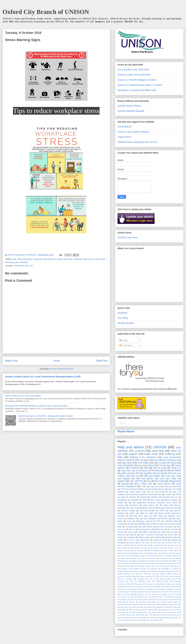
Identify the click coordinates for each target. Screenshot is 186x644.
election (161, 489)
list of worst (173, 529)
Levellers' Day (135, 558)
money (59, 259)
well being (10, 262)
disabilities (122, 500)
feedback (135, 500)
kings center (143, 600)
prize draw (173, 535)
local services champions (168, 600)
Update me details (155, 584)
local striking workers (126, 602)
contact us (176, 468)
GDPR (162, 511)
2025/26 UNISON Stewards (131, 111)
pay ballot (162, 532)
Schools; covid (123, 576)
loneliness (143, 602)
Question (154, 569)
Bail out (146, 548)
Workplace (157, 587)
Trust (132, 581)
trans (147, 540)
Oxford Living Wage (147, 563)
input (132, 600)
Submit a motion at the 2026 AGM (134, 75)
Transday (121, 581)
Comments (126, 345)
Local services (150, 558)
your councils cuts (124, 620)
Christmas (134, 468)
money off (136, 605)
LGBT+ (132, 513)
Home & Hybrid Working (168, 556)
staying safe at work (133, 615)
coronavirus (173, 524)
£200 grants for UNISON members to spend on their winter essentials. (36, 406)
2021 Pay (174, 545)
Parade (120, 566)
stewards (169, 537)
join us (132, 529)
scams (154, 612)
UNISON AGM (171, 521)
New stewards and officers (156, 519)
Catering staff (142, 551)
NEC (132, 516)
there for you (89, 259)
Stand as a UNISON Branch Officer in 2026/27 (140, 85)
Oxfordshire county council (168, 563)
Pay (141, 460)
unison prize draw (138, 492)
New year (168, 486)
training (121, 505)
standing (158, 537)
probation (159, 607)
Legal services (125, 137)
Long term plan (166, 558)
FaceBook (122, 313)
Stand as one (145, 576)
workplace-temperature (169, 618)
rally (137, 610)
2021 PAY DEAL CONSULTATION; (153, 545)
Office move (176, 561)
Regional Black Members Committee (132, 571)
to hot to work (134, 540)
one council (173, 489)
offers (159, 605)
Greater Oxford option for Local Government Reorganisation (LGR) (43, 376)
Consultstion (155, 551)
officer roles (148, 532)
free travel (160, 481)
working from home (126, 543)
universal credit (160, 540)
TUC (155, 576)
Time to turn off (155, 579)
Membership (50, 259)
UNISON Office (145, 581)
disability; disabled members (170, 589)
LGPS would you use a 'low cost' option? (23, 396)
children (154, 497)
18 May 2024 (144, 543)
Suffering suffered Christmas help (165, 460)
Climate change (128, 511)
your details (162, 473)
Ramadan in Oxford (170, 569)
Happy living (139, 556)
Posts (123, 341)
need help (68, 259)
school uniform (167, 612)
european (130, 527)
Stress (151, 465)
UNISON (160, 447)
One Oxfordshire (126, 465)
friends (149, 527)
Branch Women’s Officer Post (166, 548)
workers (153, 618)
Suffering (78, 259)
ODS (166, 561)
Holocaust (151, 556)
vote (153, 492)
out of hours (176, 605)
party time (124, 607)
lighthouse (159, 529)
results (120, 537)
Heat (172, 511)
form (119, 597)
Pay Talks (131, 566)
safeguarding (175, 481)
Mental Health (174, 471)
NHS (146, 468)
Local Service (164, 484)
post (142, 607)
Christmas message (172, 508)
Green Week (125, 556)
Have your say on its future (134, 471)
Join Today (123, 318)
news (151, 605)
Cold (141, 511)
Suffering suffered (144, 521)
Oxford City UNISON (128, 563)
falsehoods (144, 592)
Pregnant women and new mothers (152, 566)
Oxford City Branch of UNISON (46, 12)
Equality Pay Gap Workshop (158, 553)
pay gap (174, 532)
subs (155, 615)
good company (171, 500)
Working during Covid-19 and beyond (135, 587)
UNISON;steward (137, 584)
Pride (179, 486)
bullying (144, 497)
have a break (164, 597)
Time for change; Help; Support (131, 579)
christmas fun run (170, 497)
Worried (168, 587)
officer (166, 605)
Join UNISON (136, 481)
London (168, 494)
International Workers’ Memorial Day (145, 494)
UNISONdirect (124, 127)
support (133, 454)
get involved (151, 597)
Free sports (177, 553)
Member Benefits (126, 323)
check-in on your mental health (130, 589)
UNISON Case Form (128, 238)
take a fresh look (143, 484)
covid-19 (140, 451)
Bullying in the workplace (143, 457)
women (175, 540)
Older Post (102, 361)
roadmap (131, 537)
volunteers (133, 505)
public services (128, 473)
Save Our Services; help (145, 574)
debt (119, 527)
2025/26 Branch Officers (129, 106)
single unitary (144, 537)
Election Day (139, 553)
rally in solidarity (148, 610)
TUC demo (164, 576)
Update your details (173, 584)
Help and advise (24, 259)
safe (130, 503)
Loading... (122, 423)
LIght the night (146, 513)
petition (133, 535)
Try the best (165, 465)
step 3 (147, 615)
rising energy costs (140, 612)
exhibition (133, 592)
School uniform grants (169, 574)
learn (153, 600)
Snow (129, 521)
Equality (151, 511)
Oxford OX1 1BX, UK (23, 266)
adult (176, 587)
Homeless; (122, 558)
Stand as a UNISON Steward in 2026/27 (137, 80)
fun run (127, 597)
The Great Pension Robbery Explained (137, 489)
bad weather (130, 497)
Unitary (121, 524)
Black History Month (151, 508)
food (176, 594)
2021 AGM (165, 543)
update (144, 618)
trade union (100, 259)
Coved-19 (164, 492)
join (141, 465)
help (14, 259)
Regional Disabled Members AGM (164, 571)
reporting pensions (165, 610)
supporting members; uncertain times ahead (157, 503)
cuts (149, 481)
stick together (146, 473)
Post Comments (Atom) (62, 369)
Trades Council (172, 579)
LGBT (144, 486)
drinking (123, 592)
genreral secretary (165, 527)
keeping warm (145, 529)
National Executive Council (151, 561)
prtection (170, 607)
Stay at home (160, 468)
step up (158, 463)
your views (139, 620)
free (145, 500)
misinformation (123, 605)
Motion (134, 561)
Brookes (121, 551)
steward (125, 484)
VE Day (131, 524)
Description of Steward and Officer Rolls (137, 90)
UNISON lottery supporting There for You (137, 142)
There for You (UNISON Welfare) (133, 132)
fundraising (138, 597)
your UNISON (21, 262)
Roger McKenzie (124, 574)
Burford (130, 551)
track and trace (131, 618)
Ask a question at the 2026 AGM (133, 70)
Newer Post (11, 361)
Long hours (38, 259)
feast (140, 527)
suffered (121, 492)
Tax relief (175, 576)
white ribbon (149, 505)
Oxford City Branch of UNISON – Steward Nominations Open (45, 416)
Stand (134, 576)
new (145, 605)
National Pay (133, 519)
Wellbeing (142, 524)
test (161, 615)
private (149, 607)
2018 (155, 543)
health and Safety (140, 463)
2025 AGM (135, 548)
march (154, 602)
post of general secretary (152, 535)
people (121, 503)
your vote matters (153, 620)
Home (57, 361)
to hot (168, 615)
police (134, 607)
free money (155, 500)
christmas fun (150, 589)
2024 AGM (122, 548)
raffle (131, 610)
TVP (158, 521)
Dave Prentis (169, 551)
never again (133, 532)
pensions (121, 535)
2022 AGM (134, 508)
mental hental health (169, 602)
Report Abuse (126, 431)
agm (124, 463)
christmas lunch (157, 524)
